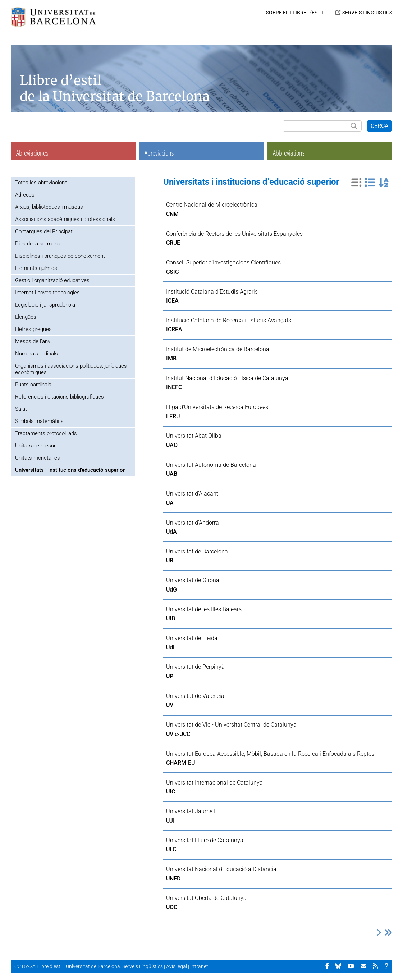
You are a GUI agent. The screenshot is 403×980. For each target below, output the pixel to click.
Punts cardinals (33, 385)
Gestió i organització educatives (52, 280)
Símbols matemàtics (39, 421)
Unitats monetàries (38, 458)
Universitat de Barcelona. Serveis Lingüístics (114, 966)
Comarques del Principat (44, 231)
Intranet (199, 966)
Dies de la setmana (38, 244)
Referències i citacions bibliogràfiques (59, 397)
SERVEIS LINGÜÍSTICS (367, 13)
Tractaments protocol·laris (46, 433)
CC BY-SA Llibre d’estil (38, 966)
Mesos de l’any (33, 341)
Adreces (25, 195)
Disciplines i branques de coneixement (60, 256)
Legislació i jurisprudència (45, 305)
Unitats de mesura (37, 446)
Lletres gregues (33, 329)
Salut (21, 409)
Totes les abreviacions (41, 183)
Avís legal (177, 966)
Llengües (26, 317)
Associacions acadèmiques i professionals (65, 219)
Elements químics (36, 268)
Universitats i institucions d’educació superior (70, 470)
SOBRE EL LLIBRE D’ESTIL (295, 13)
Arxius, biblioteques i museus (49, 207)
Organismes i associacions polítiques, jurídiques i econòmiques (72, 369)
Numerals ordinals (36, 354)
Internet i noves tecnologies (47, 293)
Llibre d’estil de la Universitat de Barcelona (115, 88)
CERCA (379, 126)
